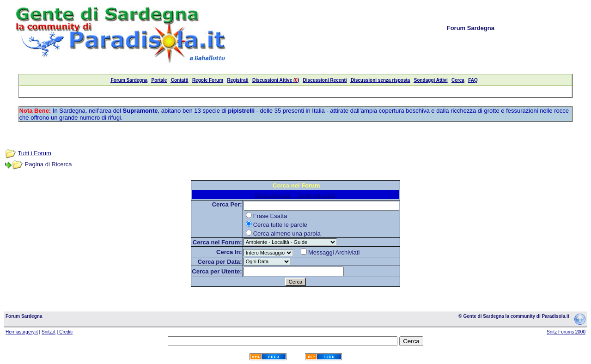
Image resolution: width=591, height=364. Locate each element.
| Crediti (65, 332)
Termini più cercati (314, 195)
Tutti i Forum (34, 153)
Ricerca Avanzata (273, 195)
